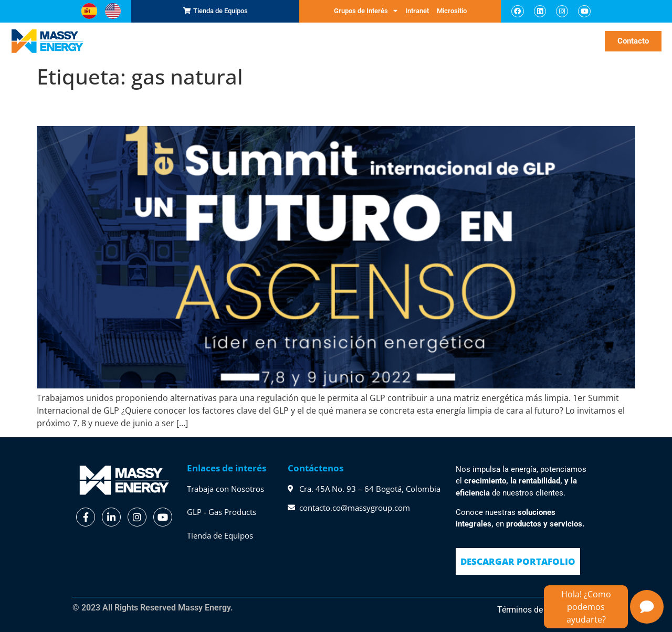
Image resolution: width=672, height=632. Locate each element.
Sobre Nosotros (318, 41)
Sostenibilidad (526, 41)
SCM (147, 41)
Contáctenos (316, 468)
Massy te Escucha (463, 41)
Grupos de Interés (366, 11)
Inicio (126, 41)
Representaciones (192, 41)
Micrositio (452, 11)
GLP (278, 41)
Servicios (248, 41)
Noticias (569, 41)
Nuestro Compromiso (389, 41)
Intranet (417, 11)
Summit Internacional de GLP (153, 107)
